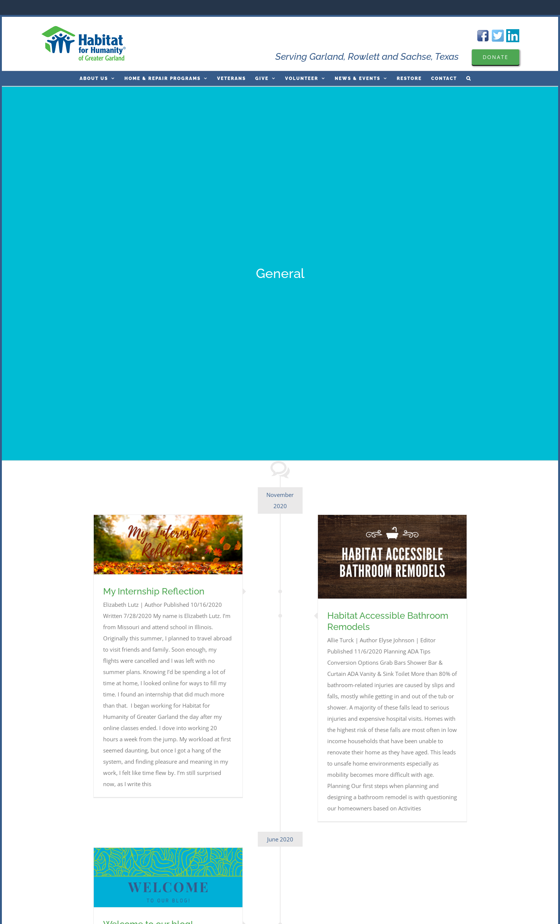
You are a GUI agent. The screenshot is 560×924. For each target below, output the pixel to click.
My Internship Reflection (154, 591)
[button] (469, 78)
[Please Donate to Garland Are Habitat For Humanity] (496, 57)
